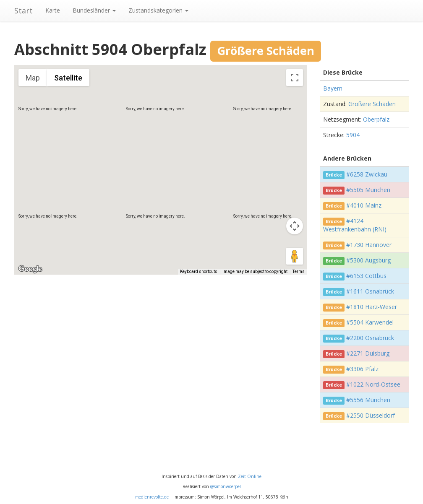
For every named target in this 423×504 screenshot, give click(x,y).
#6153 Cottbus (366, 276)
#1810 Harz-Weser (372, 307)
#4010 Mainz (364, 205)
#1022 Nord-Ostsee (373, 384)
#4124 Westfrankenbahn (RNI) (355, 225)
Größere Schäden (372, 104)
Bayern (333, 88)
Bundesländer (94, 10)
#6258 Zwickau (367, 174)
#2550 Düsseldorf (371, 415)
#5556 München (368, 400)
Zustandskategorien (158, 10)
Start (23, 10)
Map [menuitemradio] (33, 78)
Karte (53, 10)
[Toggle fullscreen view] (295, 78)
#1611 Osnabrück (370, 291)
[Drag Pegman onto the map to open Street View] (295, 256)
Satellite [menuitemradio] (68, 78)
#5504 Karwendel (370, 322)
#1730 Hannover (369, 245)
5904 (353, 135)
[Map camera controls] (295, 226)
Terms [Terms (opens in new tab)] (299, 271)
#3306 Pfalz (362, 369)
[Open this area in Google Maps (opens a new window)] (30, 269)
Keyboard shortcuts (199, 271)
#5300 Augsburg (368, 260)
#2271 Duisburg (368, 353)
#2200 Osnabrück (370, 338)
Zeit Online (250, 476)
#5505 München (368, 190)
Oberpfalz (376, 119)
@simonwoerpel (226, 486)
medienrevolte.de (152, 497)
